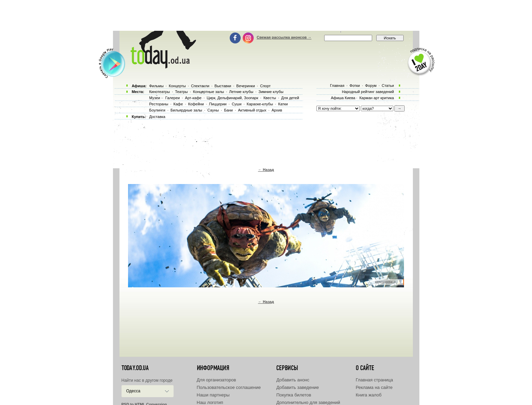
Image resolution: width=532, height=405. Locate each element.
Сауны (213, 110)
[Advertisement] (266, 15)
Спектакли (200, 86)
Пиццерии (218, 104)
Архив (277, 110)
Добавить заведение (297, 387)
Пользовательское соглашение (229, 387)
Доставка (157, 117)
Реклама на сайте (374, 387)
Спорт (265, 86)
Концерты (177, 86)
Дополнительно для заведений (308, 402)
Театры (181, 92)
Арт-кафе (193, 98)
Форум (371, 86)
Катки (283, 104)
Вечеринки (245, 86)
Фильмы (156, 86)
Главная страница (374, 380)
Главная (337, 86)
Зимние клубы (271, 92)
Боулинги (157, 110)
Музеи (155, 98)
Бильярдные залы (186, 110)
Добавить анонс (293, 380)
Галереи (173, 98)
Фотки (355, 86)
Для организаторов (217, 380)
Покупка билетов (294, 395)
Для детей (290, 98)
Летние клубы (241, 92)
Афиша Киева (343, 98)
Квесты (270, 98)
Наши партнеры (213, 395)
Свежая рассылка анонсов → (284, 37)
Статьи (388, 86)
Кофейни (196, 104)
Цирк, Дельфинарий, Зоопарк (232, 98)
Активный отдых (252, 110)
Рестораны (159, 104)
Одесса (133, 391)
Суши (237, 104)
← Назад (266, 170)
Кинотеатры (160, 92)
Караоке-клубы (260, 104)
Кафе (178, 104)
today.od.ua (135, 368)
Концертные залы (208, 92)
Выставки (223, 86)
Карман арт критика (377, 98)
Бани (228, 110)
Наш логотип (210, 402)
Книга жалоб (369, 395)
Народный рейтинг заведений (368, 92)
